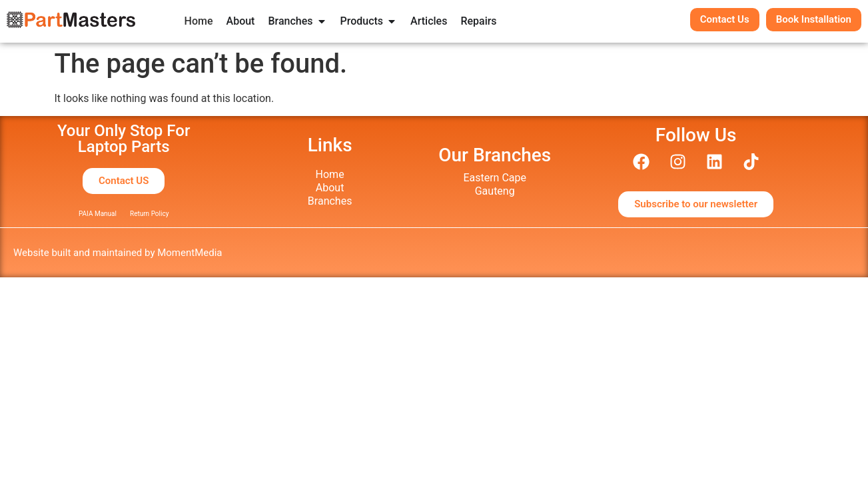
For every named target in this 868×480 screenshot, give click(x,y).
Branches (330, 201)
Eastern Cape (495, 178)
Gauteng (495, 191)
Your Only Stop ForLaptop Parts (124, 139)
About (330, 188)
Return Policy (149, 214)
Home (330, 174)
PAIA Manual (98, 214)
